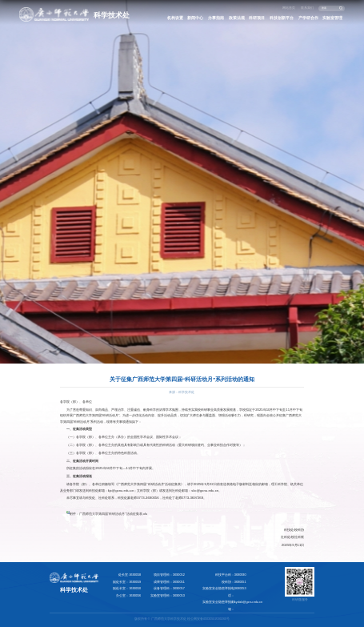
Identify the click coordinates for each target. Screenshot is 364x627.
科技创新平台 (282, 18)
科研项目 (257, 18)
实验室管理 (332, 18)
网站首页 (289, 8)
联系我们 (307, 8)
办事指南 (216, 18)
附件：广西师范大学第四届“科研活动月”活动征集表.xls (108, 514)
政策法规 (237, 18)
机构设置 (175, 18)
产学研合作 (308, 18)
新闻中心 (195, 18)
